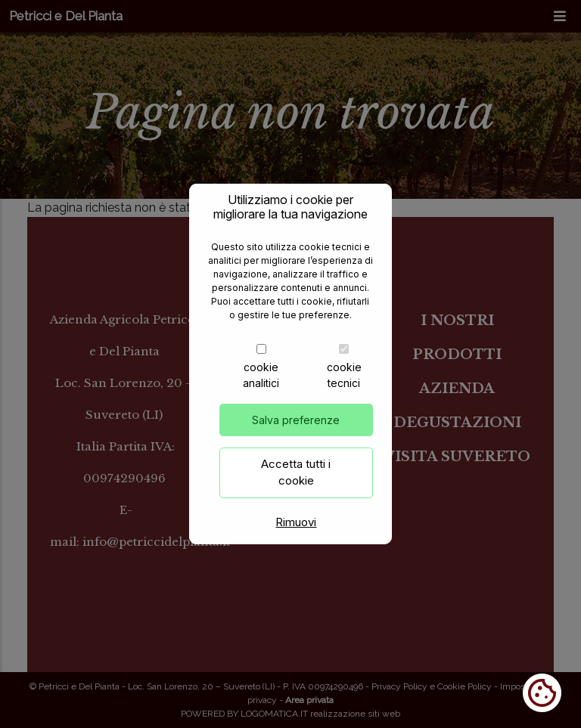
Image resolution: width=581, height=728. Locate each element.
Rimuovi (296, 537)
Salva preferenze (296, 435)
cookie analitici (261, 390)
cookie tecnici (344, 390)
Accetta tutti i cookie (296, 488)
